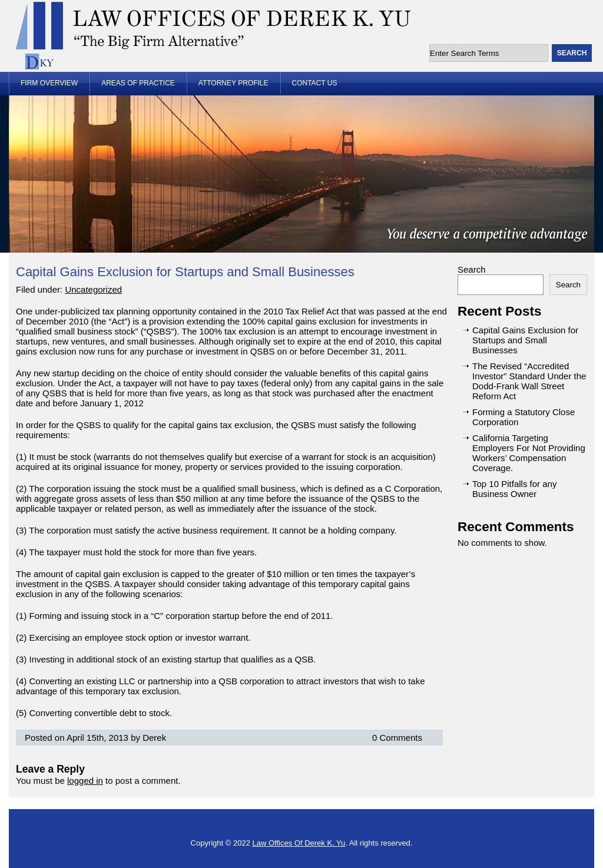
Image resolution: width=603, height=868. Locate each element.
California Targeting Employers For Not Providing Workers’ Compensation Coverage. (529, 453)
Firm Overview (49, 83)
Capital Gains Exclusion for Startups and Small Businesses (185, 272)
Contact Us (315, 83)
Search (472, 269)
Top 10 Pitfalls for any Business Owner (514, 489)
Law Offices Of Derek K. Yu (299, 843)
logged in (85, 781)
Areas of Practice (138, 83)
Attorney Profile (233, 83)
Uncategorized (93, 289)
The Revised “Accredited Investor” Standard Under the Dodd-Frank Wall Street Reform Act (529, 381)
